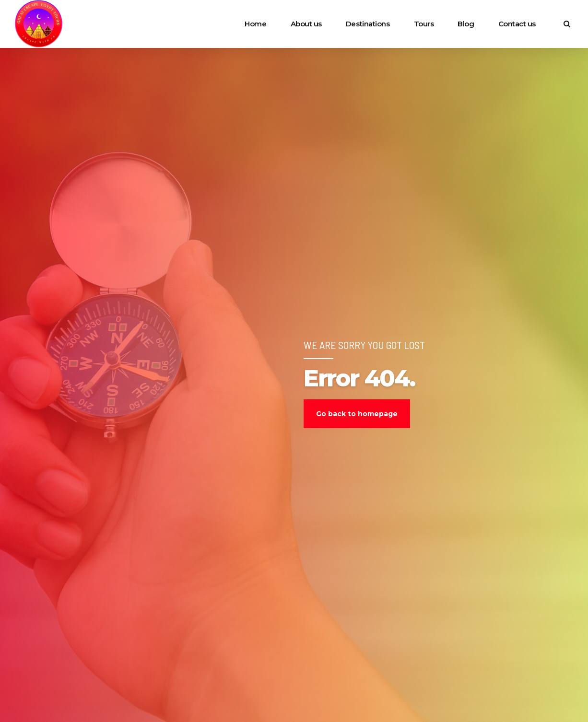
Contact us (517, 24)
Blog (466, 24)
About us (306, 24)
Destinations (368, 24)
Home (255, 24)
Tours (424, 24)
